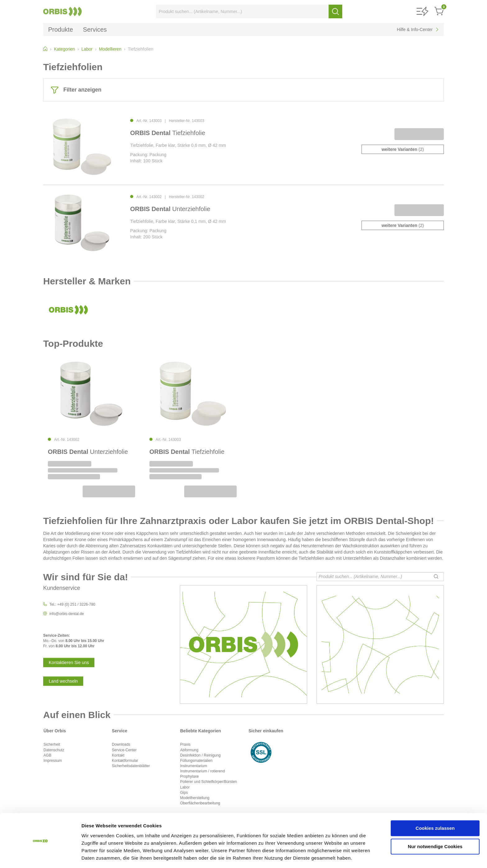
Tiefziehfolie (168, 133)
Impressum (53, 761)
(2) (403, 149)
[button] (422, 12)
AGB (47, 755)
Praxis (185, 744)
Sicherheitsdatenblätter (131, 766)
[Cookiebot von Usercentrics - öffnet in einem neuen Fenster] (40, 856)
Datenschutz (54, 750)
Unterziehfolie (170, 209)
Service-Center (124, 750)
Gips (184, 793)
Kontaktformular (125, 761)
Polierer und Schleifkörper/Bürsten (209, 782)
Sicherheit (52, 744)
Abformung (189, 750)
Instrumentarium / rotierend (203, 771)
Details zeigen (97, 856)
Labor (185, 787)
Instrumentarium (194, 766)
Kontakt (118, 755)
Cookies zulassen (435, 809)
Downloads (121, 744)
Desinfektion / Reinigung (200, 755)
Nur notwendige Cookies (435, 827)
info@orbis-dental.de (67, 614)
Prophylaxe (189, 776)
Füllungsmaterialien (196, 761)
